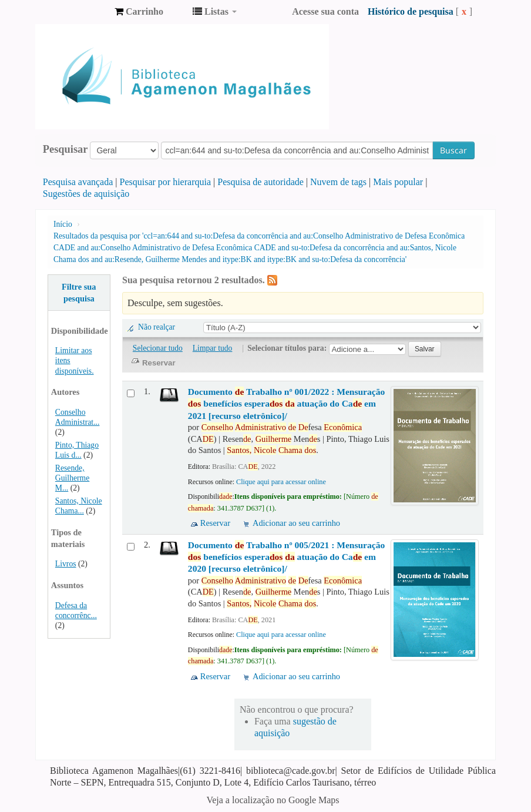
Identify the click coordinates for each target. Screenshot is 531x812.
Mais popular (398, 182)
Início (63, 224)
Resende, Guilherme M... (72, 478)
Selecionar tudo (158, 348)
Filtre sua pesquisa (79, 293)
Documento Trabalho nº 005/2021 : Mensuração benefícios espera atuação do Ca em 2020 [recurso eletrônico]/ (286, 557)
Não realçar (157, 327)
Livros (66, 564)
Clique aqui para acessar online (281, 482)
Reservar (215, 523)
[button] (139, 12)
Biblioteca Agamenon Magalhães (76, 12)
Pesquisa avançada (78, 182)
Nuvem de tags (338, 182)
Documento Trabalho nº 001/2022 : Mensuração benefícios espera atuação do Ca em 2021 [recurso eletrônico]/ (286, 404)
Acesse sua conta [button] (325, 11)
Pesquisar (65, 149)
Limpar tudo (213, 348)
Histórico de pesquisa (411, 11)
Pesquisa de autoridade (261, 182)
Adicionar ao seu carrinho (296, 523)
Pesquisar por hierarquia (166, 182)
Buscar (453, 150)
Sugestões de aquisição (86, 194)
